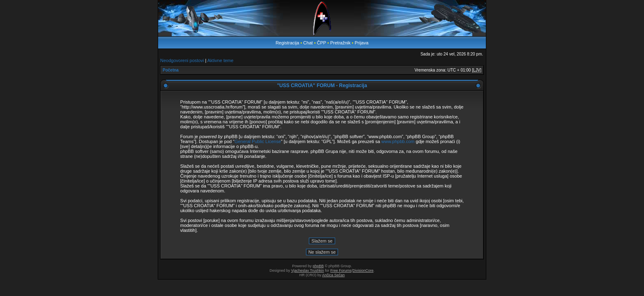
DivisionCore (363, 271)
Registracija (287, 43)
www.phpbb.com (398, 141)
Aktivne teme (221, 60)
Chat (308, 43)
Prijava (361, 43)
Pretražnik (340, 43)
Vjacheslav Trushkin (308, 271)
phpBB (318, 266)
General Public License (258, 141)
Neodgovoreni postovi (182, 60)
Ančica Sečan (333, 275)
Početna (171, 70)
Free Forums (341, 271)
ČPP (322, 43)
